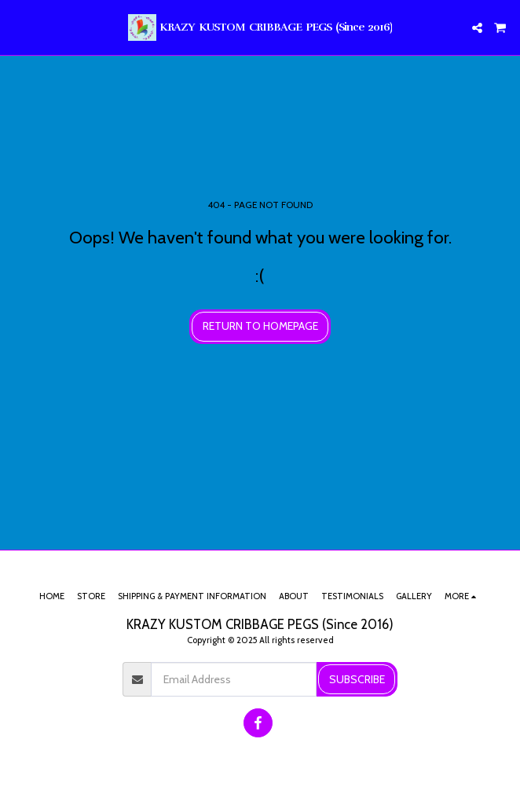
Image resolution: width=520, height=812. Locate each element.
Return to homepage (260, 326)
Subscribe (357, 679)
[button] (17, 27)
